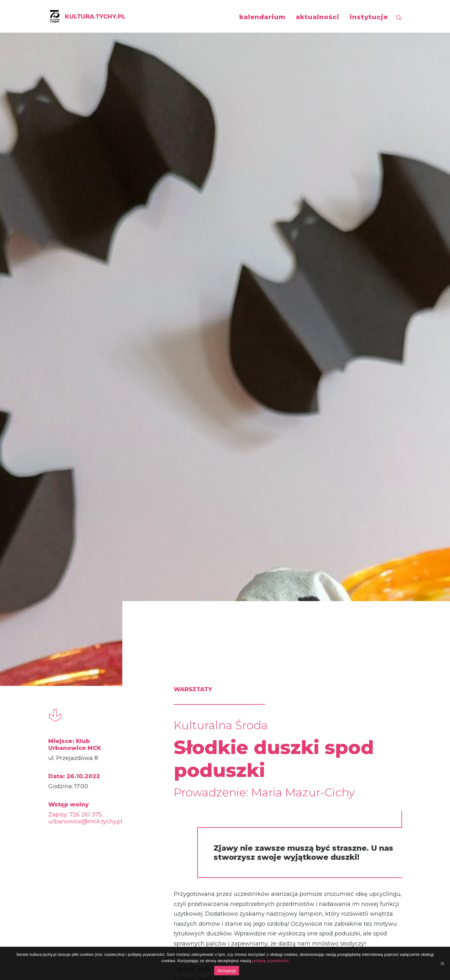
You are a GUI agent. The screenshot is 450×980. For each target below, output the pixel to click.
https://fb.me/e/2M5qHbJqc (191, 824)
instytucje (369, 17)
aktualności (318, 17)
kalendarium (262, 17)
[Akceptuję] (442, 963)
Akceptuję (227, 971)
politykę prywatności (270, 961)
